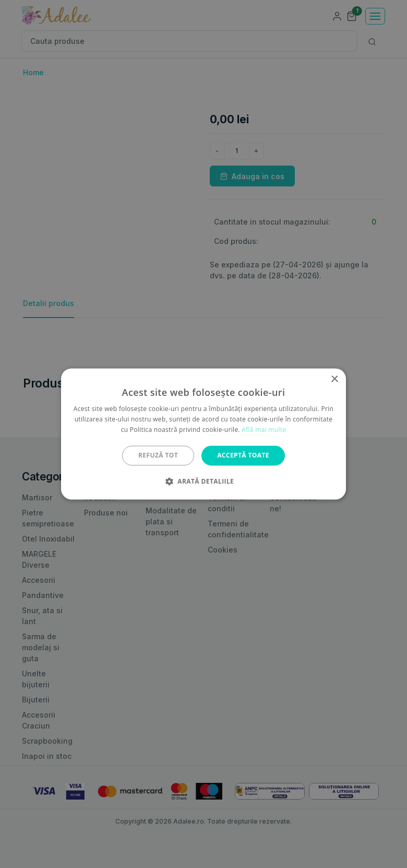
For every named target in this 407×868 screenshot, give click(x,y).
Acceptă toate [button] (243, 455)
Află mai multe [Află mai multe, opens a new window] (264, 430)
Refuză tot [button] (158, 455)
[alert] (203, 434)
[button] (203, 482)
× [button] (334, 379)
